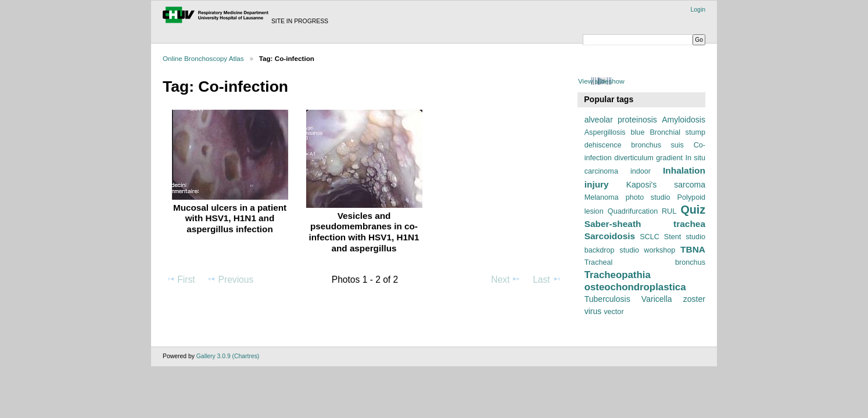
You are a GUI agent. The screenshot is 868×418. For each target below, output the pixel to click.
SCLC (650, 237)
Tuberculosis (607, 299)
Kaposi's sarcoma (666, 185)
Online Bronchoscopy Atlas (203, 58)
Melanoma (602, 197)
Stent (672, 237)
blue (638, 132)
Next (506, 279)
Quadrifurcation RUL (642, 211)
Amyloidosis (684, 120)
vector (614, 312)
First (180, 279)
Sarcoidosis (610, 236)
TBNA (693, 249)
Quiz (693, 210)
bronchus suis (657, 145)
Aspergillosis (605, 132)
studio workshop (647, 250)
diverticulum (634, 158)
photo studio (648, 197)
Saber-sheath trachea (645, 224)
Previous (230, 279)
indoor (641, 171)
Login (698, 10)
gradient (669, 158)
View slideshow (601, 81)
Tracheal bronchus (645, 262)
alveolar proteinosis (621, 120)
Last (547, 279)
